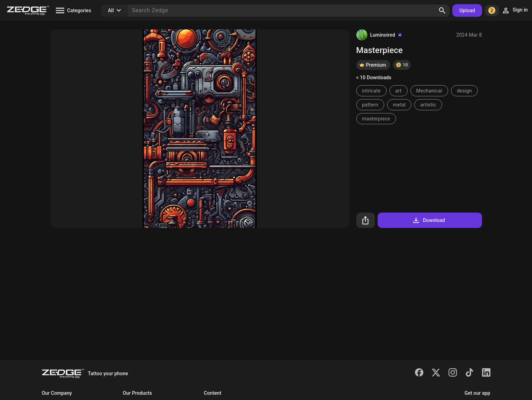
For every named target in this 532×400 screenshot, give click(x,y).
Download (428, 220)
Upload (467, 10)
